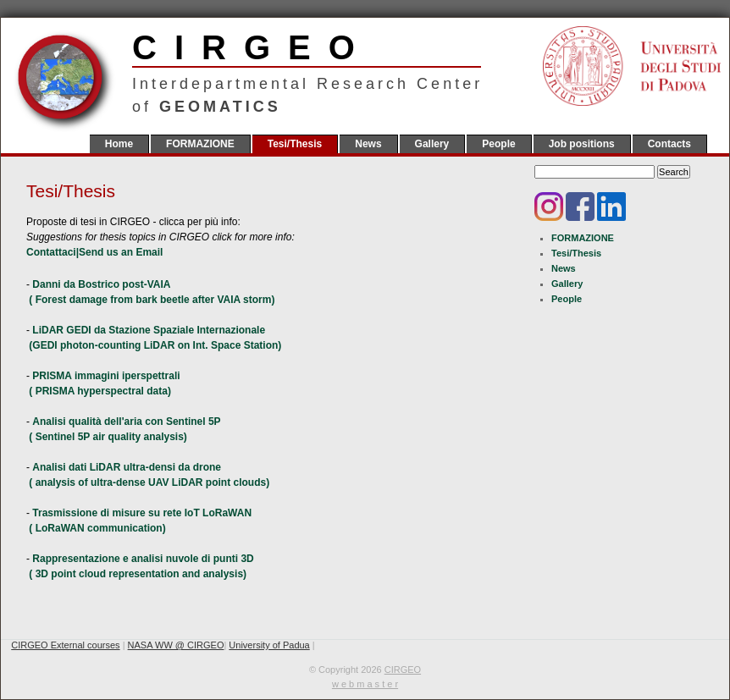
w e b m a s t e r (365, 684)
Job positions (582, 144)
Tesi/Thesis (295, 144)
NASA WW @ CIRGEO (176, 645)
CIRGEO (307, 47)
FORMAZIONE (200, 144)
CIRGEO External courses (65, 645)
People (498, 144)
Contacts (669, 144)
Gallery (432, 144)
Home (119, 144)
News (368, 144)
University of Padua (269, 645)
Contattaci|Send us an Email (94, 252)
